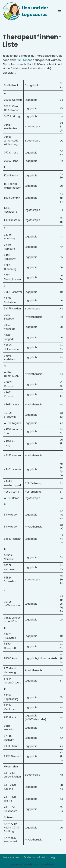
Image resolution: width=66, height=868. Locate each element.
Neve (14, 864)
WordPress (48, 864)
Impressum (11, 857)
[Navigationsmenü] (59, 11)
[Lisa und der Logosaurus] (26, 11)
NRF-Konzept (25, 60)
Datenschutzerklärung (39, 857)
